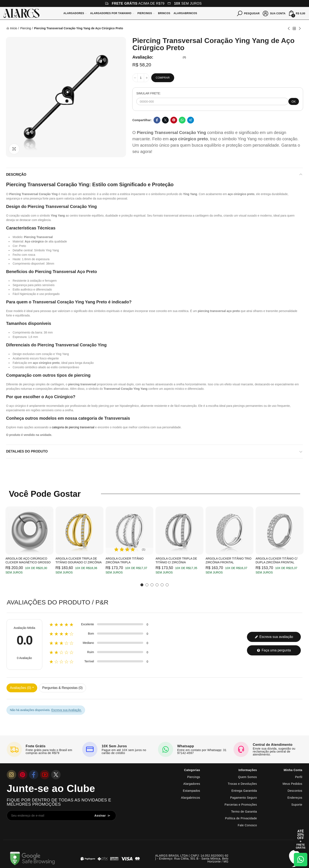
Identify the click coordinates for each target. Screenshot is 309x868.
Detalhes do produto (27, 451)
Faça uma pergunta (274, 650)
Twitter (165, 120)
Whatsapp (182, 120)
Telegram (191, 120)
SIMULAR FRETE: (149, 93)
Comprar (163, 78)
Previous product (289, 28)
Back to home (294, 28)
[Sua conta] (274, 13)
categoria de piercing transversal (73, 427)
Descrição (16, 175)
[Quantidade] (141, 78)
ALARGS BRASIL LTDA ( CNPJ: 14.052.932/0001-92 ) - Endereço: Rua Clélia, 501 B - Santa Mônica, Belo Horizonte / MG (192, 859)
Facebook (157, 120)
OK (294, 102)
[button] (142, 585)
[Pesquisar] (248, 13)
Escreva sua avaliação (274, 637)
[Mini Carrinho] (297, 13)
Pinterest (174, 120)
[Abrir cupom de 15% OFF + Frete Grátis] (301, 839)
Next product (300, 28)
